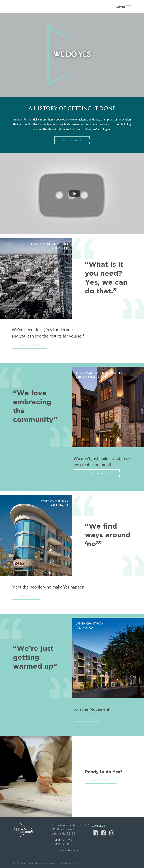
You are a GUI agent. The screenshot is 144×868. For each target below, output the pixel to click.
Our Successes (29, 344)
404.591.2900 (64, 840)
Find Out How (72, 140)
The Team (26, 595)
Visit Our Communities (97, 473)
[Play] (75, 194)
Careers (87, 718)
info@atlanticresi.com (68, 850)
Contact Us (101, 780)
